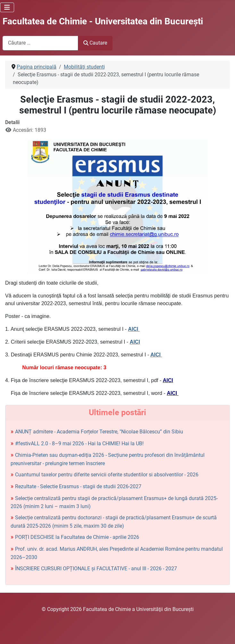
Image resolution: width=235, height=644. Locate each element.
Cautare (95, 43)
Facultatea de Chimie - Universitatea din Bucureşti (103, 21)
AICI (134, 329)
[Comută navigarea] (7, 7)
